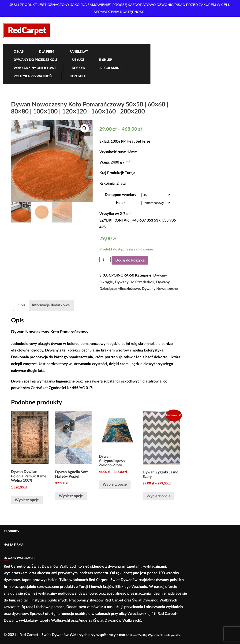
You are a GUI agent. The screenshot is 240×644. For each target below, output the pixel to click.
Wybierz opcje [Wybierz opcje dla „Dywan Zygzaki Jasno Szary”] (159, 496)
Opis (21, 305)
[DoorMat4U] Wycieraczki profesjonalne (156, 635)
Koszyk (78, 68)
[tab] (21, 305)
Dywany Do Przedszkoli (35, 60)
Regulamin (110, 68)
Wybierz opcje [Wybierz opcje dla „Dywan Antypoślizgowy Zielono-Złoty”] (115, 484)
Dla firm (47, 52)
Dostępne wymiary (120, 195)
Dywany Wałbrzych (19, 558)
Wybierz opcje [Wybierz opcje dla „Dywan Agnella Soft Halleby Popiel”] (71, 496)
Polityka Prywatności (34, 76)
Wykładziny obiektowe (35, 68)
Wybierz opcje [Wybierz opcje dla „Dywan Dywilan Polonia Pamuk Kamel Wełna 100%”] (27, 500)
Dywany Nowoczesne (160, 289)
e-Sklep (106, 60)
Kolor (120, 203)
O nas (19, 52)
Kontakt (78, 76)
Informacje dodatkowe (51, 305)
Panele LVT (79, 52)
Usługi (78, 60)
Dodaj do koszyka (130, 260)
